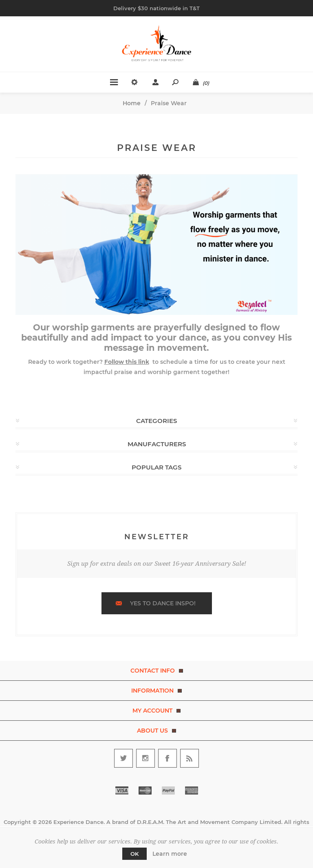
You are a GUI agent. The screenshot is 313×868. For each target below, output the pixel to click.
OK (134, 854)
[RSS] (190, 758)
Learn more (170, 854)
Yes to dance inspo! (163, 603)
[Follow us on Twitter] (123, 758)
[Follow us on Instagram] (145, 758)
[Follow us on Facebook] (168, 758)
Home (132, 103)
